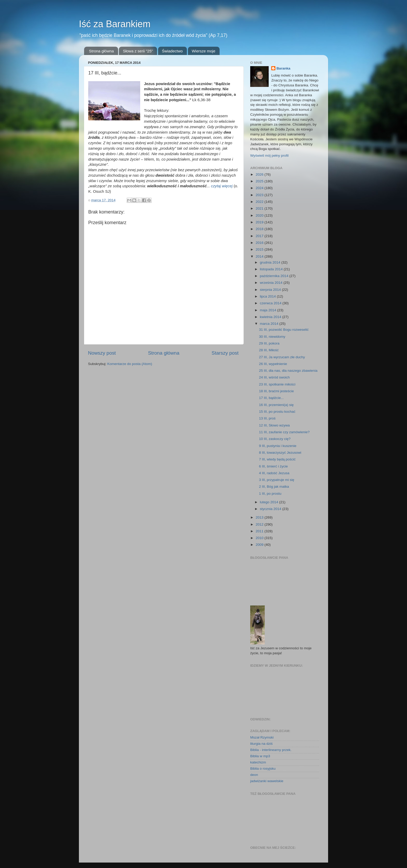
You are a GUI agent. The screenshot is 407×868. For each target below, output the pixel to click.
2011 (260, 531)
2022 (260, 202)
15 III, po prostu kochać (277, 412)
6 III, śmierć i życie (273, 466)
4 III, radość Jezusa (274, 473)
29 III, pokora (269, 343)
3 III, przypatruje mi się (277, 480)
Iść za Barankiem (115, 24)
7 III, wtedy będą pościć (277, 459)
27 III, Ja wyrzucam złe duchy (282, 357)
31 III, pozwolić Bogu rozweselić (284, 330)
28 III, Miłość (269, 350)
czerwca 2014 (271, 303)
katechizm (258, 762)
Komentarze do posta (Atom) (130, 364)
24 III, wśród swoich (274, 377)
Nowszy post (102, 353)
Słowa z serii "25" (138, 51)
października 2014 (274, 276)
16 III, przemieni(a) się (276, 405)
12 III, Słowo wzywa (274, 425)
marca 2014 (270, 324)
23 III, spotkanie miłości (277, 384)
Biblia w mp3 (260, 756)
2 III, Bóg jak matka (274, 487)
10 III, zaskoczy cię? (275, 439)
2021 (260, 208)
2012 (260, 524)
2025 (260, 181)
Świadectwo (172, 51)
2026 (260, 174)
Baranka (283, 68)
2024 (260, 188)
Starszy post (225, 353)
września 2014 (272, 283)
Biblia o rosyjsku (263, 769)
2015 (260, 249)
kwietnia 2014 (271, 317)
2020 (260, 215)
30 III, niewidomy (272, 337)
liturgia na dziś (261, 744)
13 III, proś (267, 418)
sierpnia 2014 (271, 290)
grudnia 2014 (271, 262)
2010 (260, 538)
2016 (260, 243)
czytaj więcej (222, 186)
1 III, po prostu (270, 494)
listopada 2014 (272, 269)
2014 (260, 256)
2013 (260, 517)
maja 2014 (269, 310)
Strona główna (101, 51)
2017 (260, 236)
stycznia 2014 (271, 509)
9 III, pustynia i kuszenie (278, 446)
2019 (260, 222)
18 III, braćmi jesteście (276, 391)
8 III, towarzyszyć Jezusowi (280, 453)
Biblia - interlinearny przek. (271, 750)
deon (254, 775)
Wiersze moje (204, 51)
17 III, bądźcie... (271, 398)
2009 (260, 545)
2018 (260, 229)
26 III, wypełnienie (273, 364)
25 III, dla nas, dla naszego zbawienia (288, 371)
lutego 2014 (269, 502)
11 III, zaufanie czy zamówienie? (284, 432)
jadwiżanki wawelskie (267, 781)
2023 (260, 195)
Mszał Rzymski (262, 737)
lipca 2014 (268, 296)
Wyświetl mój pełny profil (269, 156)
